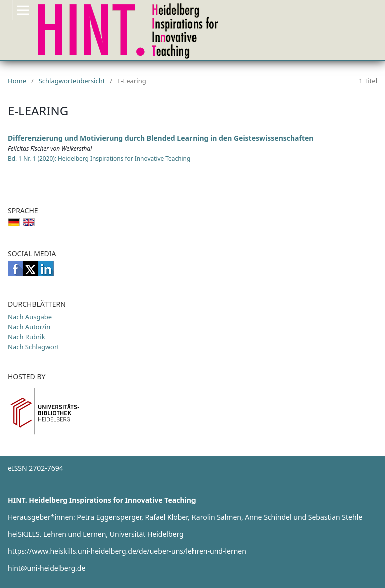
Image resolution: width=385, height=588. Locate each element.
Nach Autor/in (29, 327)
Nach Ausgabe (30, 317)
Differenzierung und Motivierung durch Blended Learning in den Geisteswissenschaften (160, 138)
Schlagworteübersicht (72, 81)
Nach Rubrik (26, 337)
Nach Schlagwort (33, 347)
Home (17, 81)
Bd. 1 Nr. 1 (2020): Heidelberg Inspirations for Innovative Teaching (99, 158)
